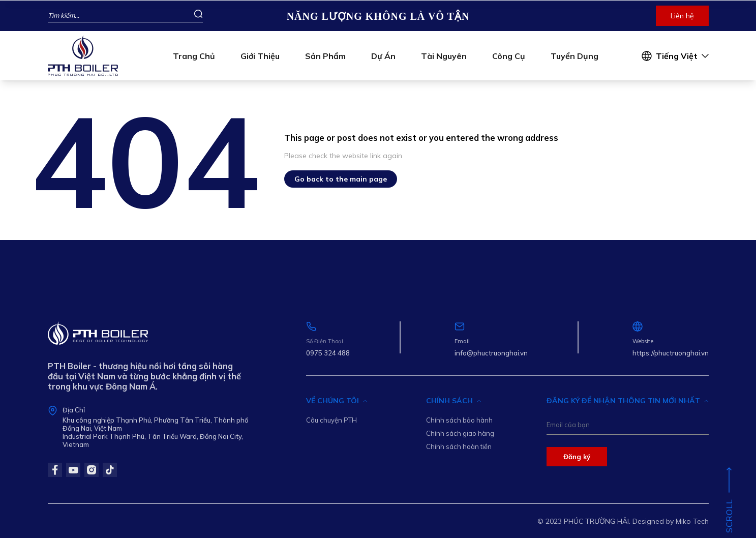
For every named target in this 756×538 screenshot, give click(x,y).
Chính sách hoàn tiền (459, 446)
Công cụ (509, 56)
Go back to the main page (341, 179)
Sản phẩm (325, 56)
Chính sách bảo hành (459, 420)
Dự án (383, 56)
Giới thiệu (260, 56)
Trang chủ (194, 56)
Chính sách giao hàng (460, 433)
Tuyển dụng (574, 56)
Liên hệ (682, 16)
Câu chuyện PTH (331, 420)
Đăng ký (577, 457)
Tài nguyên (444, 56)
